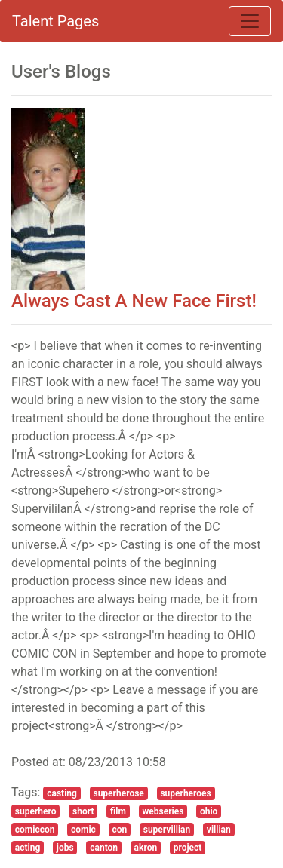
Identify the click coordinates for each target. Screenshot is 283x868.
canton (104, 848)
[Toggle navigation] (250, 21)
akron (146, 848)
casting (62, 793)
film (118, 811)
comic (83, 830)
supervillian (167, 830)
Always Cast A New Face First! (134, 301)
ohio (209, 811)
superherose (118, 793)
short (83, 811)
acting (28, 848)
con (119, 830)
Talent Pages (55, 21)
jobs (65, 848)
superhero (36, 811)
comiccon (35, 830)
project (188, 848)
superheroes (185, 793)
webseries (163, 811)
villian (219, 830)
